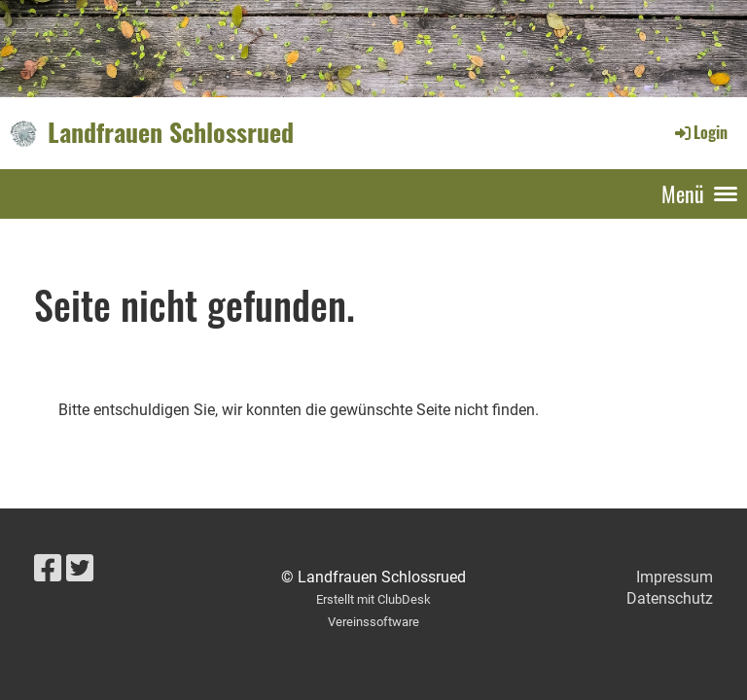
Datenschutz (670, 598)
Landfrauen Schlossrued (171, 132)
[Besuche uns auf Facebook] (48, 569)
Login (700, 132)
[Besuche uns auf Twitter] (80, 569)
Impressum (675, 577)
